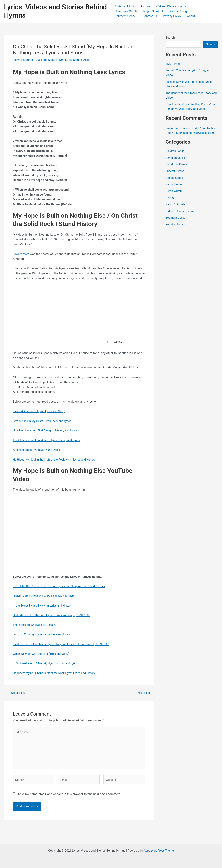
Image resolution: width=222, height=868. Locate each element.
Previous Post (15, 693)
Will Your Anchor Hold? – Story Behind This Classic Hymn (188, 133)
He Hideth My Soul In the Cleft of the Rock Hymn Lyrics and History (57, 460)
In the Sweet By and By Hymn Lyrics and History (44, 606)
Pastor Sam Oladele (179, 128)
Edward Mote (22, 254)
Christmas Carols (126, 11)
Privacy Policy (172, 16)
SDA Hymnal (174, 64)
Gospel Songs (179, 11)
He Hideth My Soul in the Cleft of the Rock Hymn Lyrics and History (57, 673)
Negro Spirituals (154, 11)
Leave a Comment (25, 60)
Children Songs (176, 155)
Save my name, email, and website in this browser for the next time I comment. (70, 797)
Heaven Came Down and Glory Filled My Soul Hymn (47, 596)
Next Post (145, 693)
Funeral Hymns (176, 176)
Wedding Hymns (176, 229)
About (191, 16)
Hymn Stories (175, 189)
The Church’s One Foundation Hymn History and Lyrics (48, 440)
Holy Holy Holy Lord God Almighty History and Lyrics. (48, 430)
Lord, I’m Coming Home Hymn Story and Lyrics (43, 634)
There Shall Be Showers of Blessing (36, 625)
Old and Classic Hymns (171, 6)
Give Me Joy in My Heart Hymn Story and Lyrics (44, 421)
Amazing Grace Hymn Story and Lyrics (38, 450)
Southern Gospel (126, 16)
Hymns (146, 6)
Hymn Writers (175, 196)
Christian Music (125, 6)
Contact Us (150, 16)
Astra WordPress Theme (159, 851)
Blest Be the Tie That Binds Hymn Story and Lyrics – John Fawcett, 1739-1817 (64, 644)
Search (170, 38)
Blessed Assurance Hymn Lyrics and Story (40, 411)
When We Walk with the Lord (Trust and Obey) (43, 654)
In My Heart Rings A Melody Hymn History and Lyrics (47, 663)
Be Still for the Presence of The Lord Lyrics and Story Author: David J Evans (62, 586)
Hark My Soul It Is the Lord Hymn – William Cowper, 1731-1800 (54, 615)
